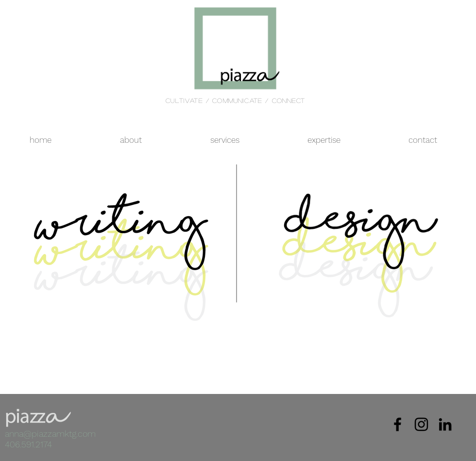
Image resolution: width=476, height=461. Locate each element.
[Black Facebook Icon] (398, 424)
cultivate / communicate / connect (235, 100)
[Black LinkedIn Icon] (445, 424)
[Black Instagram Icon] (421, 424)
